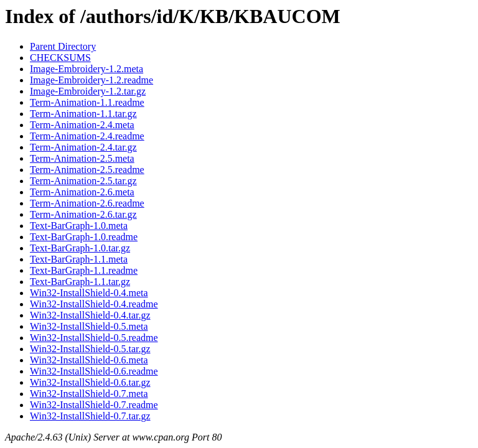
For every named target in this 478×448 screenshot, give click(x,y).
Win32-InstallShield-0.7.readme (94, 405)
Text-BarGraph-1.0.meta (79, 226)
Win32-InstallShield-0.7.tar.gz (90, 416)
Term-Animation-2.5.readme (87, 170)
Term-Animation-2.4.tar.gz (83, 147)
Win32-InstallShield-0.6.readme (94, 371)
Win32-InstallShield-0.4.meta (89, 293)
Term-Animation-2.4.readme (87, 136)
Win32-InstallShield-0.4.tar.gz (90, 315)
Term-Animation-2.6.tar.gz (83, 214)
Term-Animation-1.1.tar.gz (83, 114)
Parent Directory (63, 46)
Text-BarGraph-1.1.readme (84, 270)
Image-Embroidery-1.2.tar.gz (88, 91)
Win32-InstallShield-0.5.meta (89, 326)
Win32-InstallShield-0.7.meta (89, 394)
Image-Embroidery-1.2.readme (91, 80)
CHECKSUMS (60, 58)
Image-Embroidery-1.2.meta (87, 69)
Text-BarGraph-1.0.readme (84, 237)
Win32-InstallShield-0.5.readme (94, 338)
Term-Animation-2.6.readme (87, 203)
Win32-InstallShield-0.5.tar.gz (90, 349)
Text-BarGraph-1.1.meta (79, 259)
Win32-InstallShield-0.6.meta (89, 360)
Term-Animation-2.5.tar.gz (83, 181)
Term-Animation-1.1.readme (87, 102)
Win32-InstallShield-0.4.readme (94, 304)
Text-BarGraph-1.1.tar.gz (80, 282)
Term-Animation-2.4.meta (82, 125)
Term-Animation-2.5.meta (82, 158)
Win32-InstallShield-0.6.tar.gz (90, 382)
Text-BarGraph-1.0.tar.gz (80, 248)
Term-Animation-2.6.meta (82, 192)
